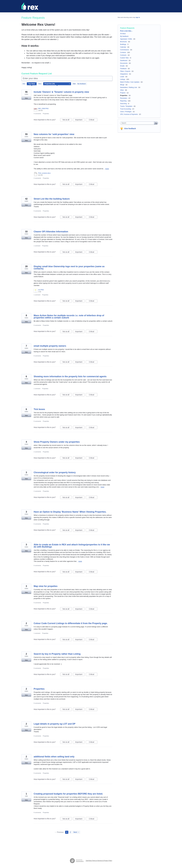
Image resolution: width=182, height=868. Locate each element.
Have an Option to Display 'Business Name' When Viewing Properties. (70, 512)
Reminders (124, 98)
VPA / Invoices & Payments (129, 114)
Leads (122, 77)
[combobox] (138, 123)
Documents (124, 63)
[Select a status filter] (74, 84)
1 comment (37, 246)
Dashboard (124, 61)
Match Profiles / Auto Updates (130, 82)
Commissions (125, 50)
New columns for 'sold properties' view (54, 134)
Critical (93, 120)
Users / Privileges (126, 112)
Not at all (67, 120)
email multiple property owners (50, 346)
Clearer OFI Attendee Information (51, 232)
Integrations (124, 74)
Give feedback (130, 129)
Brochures (124, 42)
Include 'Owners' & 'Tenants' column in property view (61, 92)
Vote (26, 98)
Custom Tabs (124, 58)
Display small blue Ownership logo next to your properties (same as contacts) (69, 268)
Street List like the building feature (52, 199)
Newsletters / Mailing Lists (129, 87)
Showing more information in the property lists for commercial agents (70, 376)
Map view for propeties (46, 586)
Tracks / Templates (126, 106)
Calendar (123, 47)
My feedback (82, 84)
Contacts (123, 52)
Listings (123, 79)
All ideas (123, 34)
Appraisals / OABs (126, 39)
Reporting (123, 101)
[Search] (156, 123)
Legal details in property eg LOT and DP (55, 724)
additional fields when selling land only (54, 757)
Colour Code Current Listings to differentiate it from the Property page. (71, 623)
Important (80, 120)
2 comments (37, 178)
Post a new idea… (126, 31)
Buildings (123, 44)
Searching (123, 104)
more (107, 169)
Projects (123, 93)
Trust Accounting (126, 109)
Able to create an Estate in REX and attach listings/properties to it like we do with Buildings (72, 546)
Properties (46, 114)
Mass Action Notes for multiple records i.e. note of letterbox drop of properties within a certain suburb (69, 317)
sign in (138, 17)
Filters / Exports (125, 71)
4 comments (37, 114)
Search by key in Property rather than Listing (57, 654)
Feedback (123, 69)
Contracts (123, 55)
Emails (122, 66)
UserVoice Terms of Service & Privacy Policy (99, 861)
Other (122, 90)
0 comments (37, 211)
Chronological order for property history (55, 472)
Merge (122, 85)
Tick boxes (39, 409)
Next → (76, 832)
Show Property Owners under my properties (57, 442)
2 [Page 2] (70, 832)
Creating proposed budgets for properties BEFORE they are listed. (68, 794)
